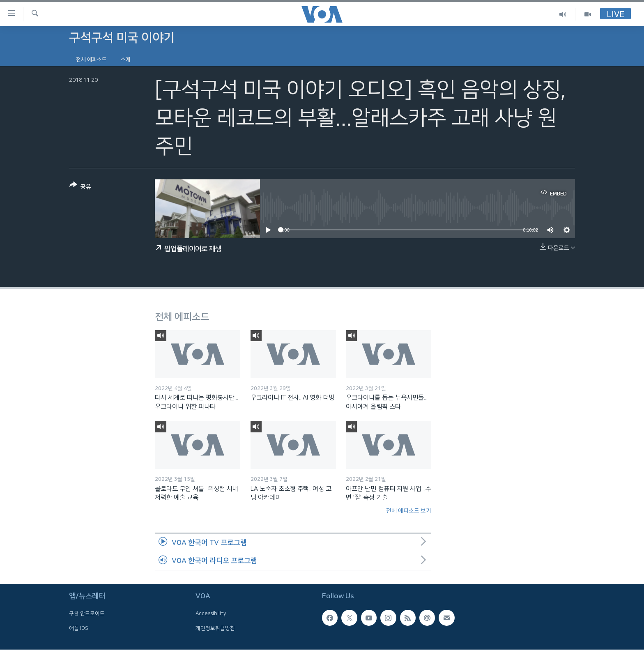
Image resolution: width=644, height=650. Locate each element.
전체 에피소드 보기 (409, 511)
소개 (126, 60)
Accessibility (211, 614)
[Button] (80, 187)
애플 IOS (79, 628)
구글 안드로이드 (87, 614)
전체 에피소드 (91, 60)
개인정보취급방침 (215, 628)
